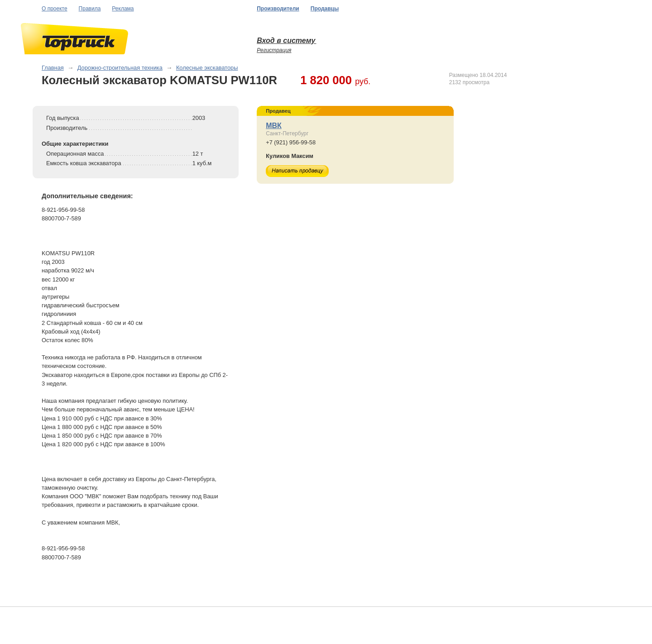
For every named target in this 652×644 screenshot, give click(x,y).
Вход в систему (286, 41)
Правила (90, 9)
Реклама (123, 9)
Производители (278, 9)
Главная (53, 68)
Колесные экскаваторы (207, 68)
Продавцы (325, 9)
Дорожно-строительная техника (120, 68)
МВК (274, 126)
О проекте (55, 9)
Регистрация (274, 50)
